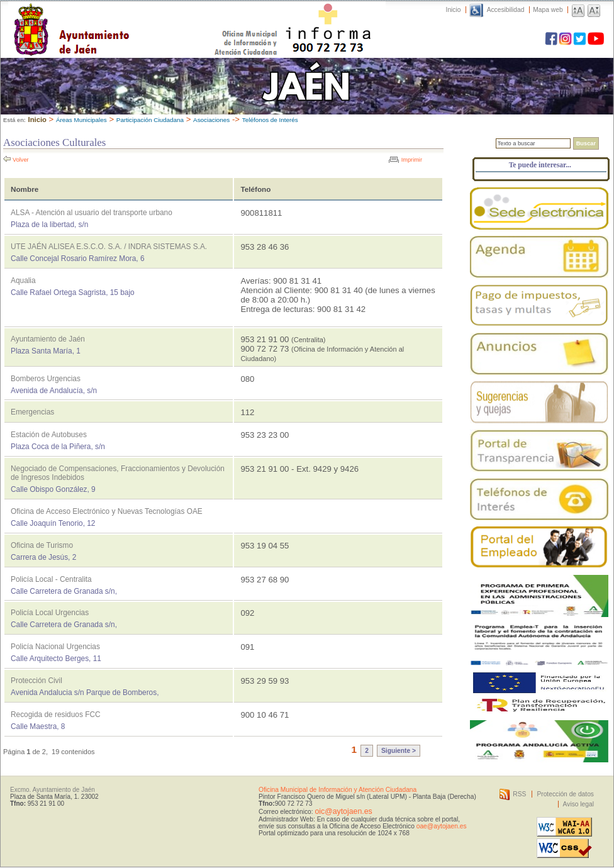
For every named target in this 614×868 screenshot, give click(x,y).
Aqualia (23, 281)
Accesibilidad (506, 10)
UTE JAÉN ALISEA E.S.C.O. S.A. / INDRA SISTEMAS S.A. (109, 247)
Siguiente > (399, 751)
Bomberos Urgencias (46, 379)
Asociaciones (211, 120)
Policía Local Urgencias (50, 613)
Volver (21, 160)
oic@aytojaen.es (343, 811)
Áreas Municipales (81, 120)
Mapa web (548, 10)
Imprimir (412, 160)
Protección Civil (36, 681)
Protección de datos (565, 794)
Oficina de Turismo (42, 545)
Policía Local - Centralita (51, 579)
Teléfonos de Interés (270, 120)
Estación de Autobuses (49, 435)
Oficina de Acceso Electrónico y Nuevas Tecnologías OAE (107, 511)
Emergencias (32, 412)
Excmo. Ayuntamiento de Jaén (53, 790)
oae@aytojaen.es (442, 826)
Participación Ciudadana (150, 120)
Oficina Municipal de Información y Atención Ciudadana (338, 790)
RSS (519, 794)
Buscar (586, 143)
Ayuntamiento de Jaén (126, 17)
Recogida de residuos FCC (56, 715)
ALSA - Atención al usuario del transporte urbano (92, 213)
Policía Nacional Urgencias (55, 647)
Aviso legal (578, 804)
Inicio (454, 10)
